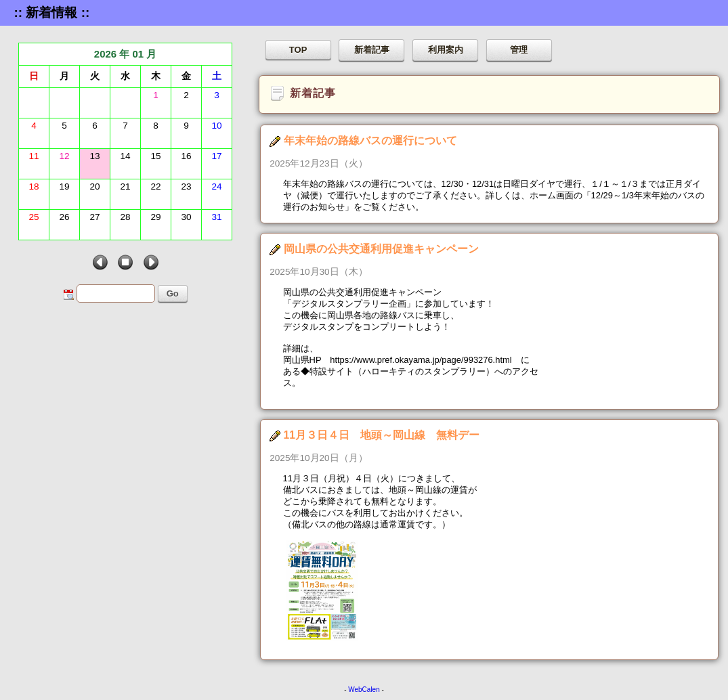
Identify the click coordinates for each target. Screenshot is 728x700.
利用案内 (446, 50)
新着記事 (372, 50)
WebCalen (364, 690)
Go (173, 293)
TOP (298, 50)
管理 (519, 50)
